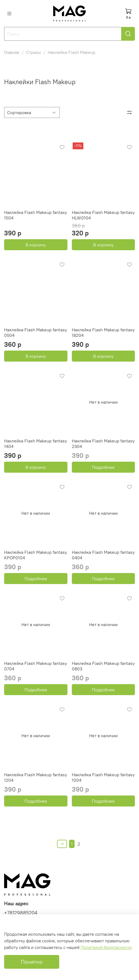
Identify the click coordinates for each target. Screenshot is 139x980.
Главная (12, 52)
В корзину (36, 245)
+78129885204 (21, 913)
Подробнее (103, 467)
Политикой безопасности (106, 947)
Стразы (33, 52)
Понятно (32, 962)
